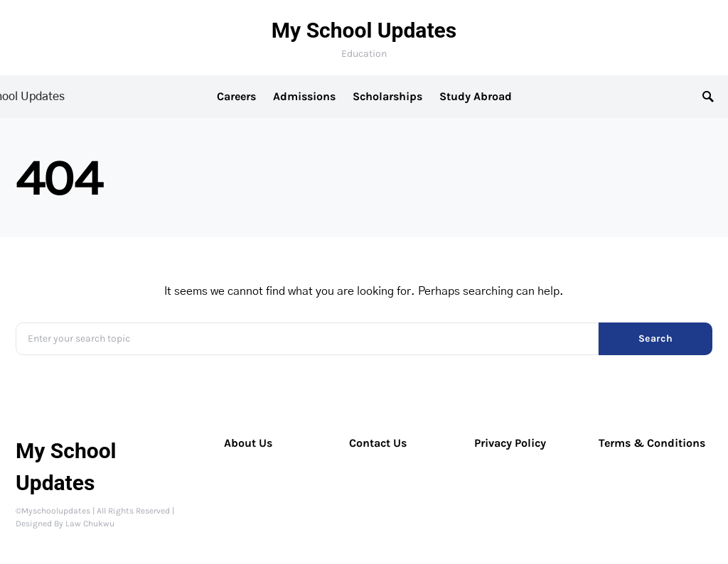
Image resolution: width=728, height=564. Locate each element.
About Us (248, 443)
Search (655, 338)
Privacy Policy (510, 443)
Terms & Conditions (652, 443)
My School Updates (364, 30)
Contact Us (378, 443)
